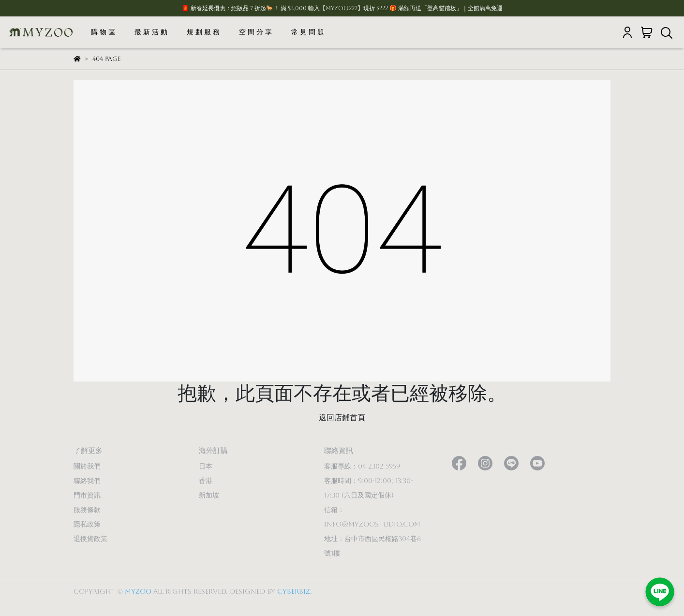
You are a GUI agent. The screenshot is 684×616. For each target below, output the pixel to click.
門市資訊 (87, 495)
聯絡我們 (87, 481)
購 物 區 (103, 32)
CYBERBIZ (294, 591)
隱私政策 (87, 524)
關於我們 (87, 466)
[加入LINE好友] (660, 592)
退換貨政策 (90, 539)
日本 (206, 466)
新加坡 (209, 495)
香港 (206, 481)
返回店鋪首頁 (342, 418)
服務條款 (87, 510)
